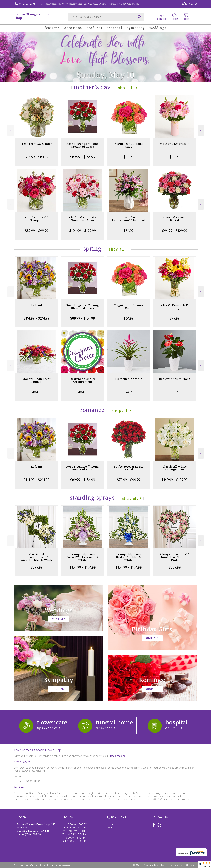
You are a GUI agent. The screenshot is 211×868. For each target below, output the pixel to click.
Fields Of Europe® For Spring (175, 307)
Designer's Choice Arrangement (83, 380)
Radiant (37, 305)
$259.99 (175, 567)
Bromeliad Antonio (129, 379)
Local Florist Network (172, 865)
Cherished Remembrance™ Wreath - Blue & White (37, 557)
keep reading (118, 756)
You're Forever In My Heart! (129, 468)
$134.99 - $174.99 (83, 567)
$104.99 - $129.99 (83, 231)
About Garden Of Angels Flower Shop (37, 750)
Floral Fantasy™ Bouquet (37, 219)
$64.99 (129, 157)
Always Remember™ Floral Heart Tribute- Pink (175, 557)
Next (201, 130)
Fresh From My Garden (37, 144)
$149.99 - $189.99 (175, 480)
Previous (10, 130)
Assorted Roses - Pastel (175, 219)
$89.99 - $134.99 (83, 157)
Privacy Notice (151, 865)
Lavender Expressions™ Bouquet (129, 219)
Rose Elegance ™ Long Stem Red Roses (83, 145)
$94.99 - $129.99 (175, 231)
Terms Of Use (133, 865)
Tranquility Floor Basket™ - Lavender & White (83, 557)
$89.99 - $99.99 (37, 231)
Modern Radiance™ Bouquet (37, 380)
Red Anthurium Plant (175, 379)
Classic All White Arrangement (175, 468)
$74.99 (129, 392)
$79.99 (175, 318)
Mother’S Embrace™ (175, 144)
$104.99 (37, 392)
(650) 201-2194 (27, 4)
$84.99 (175, 157)
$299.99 (37, 567)
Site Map (190, 865)
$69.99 (175, 392)
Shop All (126, 88)
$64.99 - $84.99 (37, 157)
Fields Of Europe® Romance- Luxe (83, 219)
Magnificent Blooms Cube (129, 145)
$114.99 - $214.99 (37, 318)
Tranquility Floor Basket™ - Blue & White (129, 557)
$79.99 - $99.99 (129, 480)
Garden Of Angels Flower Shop (33, 16)
